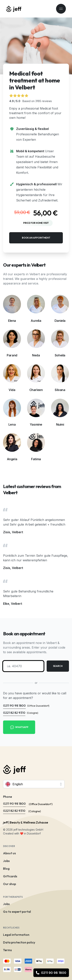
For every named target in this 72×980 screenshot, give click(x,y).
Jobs (6, 861)
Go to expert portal (17, 912)
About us (9, 853)
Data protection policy (19, 942)
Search (58, 666)
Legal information (16, 935)
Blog (6, 869)
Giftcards (10, 876)
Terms (7, 950)
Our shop (10, 884)
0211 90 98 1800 (51, 973)
